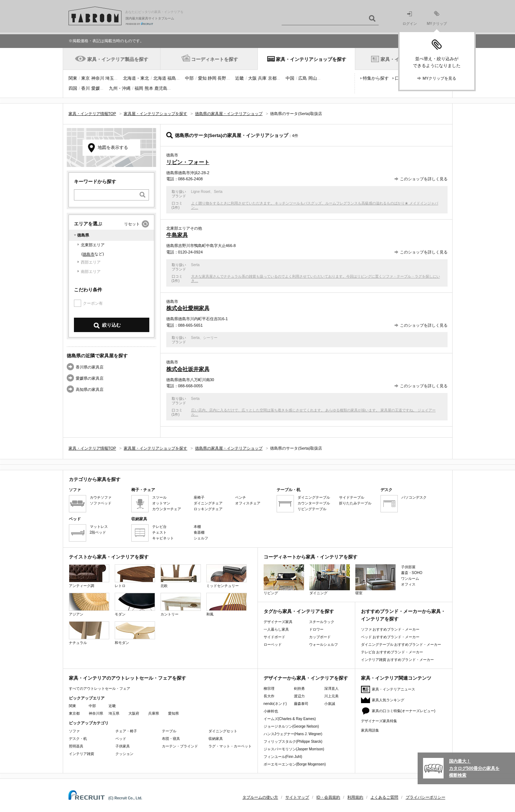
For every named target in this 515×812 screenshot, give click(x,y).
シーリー (210, 338)
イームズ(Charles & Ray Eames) (290, 719)
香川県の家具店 (90, 367)
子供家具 (123, 746)
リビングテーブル (312, 509)
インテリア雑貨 (82, 754)
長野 (222, 78)
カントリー (181, 604)
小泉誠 (330, 704)
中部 (189, 78)
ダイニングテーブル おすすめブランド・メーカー (401, 645)
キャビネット (163, 538)
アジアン (89, 604)
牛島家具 (177, 235)
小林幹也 (271, 711)
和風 (226, 604)
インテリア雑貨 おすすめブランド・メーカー (398, 660)
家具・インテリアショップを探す (311, 59)
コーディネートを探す (215, 59)
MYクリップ (437, 18)
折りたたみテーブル (355, 503)
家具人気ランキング (388, 700)
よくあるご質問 (384, 797)
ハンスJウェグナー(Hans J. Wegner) (293, 734)
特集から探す (376, 78)
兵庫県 (154, 713)
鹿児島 (161, 88)
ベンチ (241, 497)
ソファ (74, 731)
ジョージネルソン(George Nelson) (291, 726)
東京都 (74, 713)
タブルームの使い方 (260, 797)
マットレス (99, 527)
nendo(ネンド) (275, 704)
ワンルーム (410, 579)
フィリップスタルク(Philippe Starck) (293, 742)
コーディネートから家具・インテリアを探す (311, 557)
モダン (135, 604)
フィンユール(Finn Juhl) (283, 757)
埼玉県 (114, 713)
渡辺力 (299, 696)
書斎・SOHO (412, 573)
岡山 (313, 78)
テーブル (169, 731)
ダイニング (330, 580)
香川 (85, 88)
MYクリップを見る (440, 78)
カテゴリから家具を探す (95, 479)
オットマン (161, 503)
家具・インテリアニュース (393, 689)
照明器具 (76, 746)
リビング (284, 580)
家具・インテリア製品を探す (118, 59)
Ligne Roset (201, 192)
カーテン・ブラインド (180, 746)
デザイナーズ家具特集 (379, 721)
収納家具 (216, 739)
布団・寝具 (171, 739)
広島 (303, 78)
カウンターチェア (167, 509)
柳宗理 (269, 689)
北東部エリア (93, 245)
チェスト (159, 532)
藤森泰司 (301, 704)
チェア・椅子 (126, 731)
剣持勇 (299, 689)
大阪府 (134, 713)
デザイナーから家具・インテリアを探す (306, 678)
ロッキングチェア (208, 509)
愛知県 (173, 713)
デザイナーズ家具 (278, 622)
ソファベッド (101, 503)
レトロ (135, 576)
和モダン (135, 633)
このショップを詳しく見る (424, 179)
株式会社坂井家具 (188, 369)
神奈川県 (96, 713)
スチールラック (322, 622)
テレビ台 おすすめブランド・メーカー (392, 652)
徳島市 (89, 254)
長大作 (269, 696)
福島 (172, 78)
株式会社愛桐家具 (188, 308)
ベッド (121, 739)
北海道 (160, 78)
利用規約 (355, 797)
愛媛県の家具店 (90, 378)
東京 (85, 78)
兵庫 (262, 78)
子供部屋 (408, 567)
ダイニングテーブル (314, 497)
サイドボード (274, 637)
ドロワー (316, 629)
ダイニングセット (223, 731)
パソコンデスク (414, 497)
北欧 (181, 576)
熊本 (149, 88)
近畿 (239, 78)
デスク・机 (78, 739)
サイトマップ (297, 797)
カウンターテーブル (314, 503)
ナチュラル (89, 633)
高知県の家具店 (90, 389)
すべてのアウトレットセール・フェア (100, 689)
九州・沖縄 (120, 88)
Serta (218, 192)
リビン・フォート (188, 162)
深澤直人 (331, 689)
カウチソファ (101, 497)
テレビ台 (159, 527)
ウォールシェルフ (323, 645)
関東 (73, 78)
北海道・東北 (136, 78)
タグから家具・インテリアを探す (299, 611)
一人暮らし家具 (276, 629)
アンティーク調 (89, 576)
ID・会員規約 (328, 797)
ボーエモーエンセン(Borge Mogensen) (295, 764)
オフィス (408, 584)
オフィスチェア (248, 503)
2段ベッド (98, 532)
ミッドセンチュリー (226, 576)
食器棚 (199, 532)
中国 (290, 78)
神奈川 (98, 78)
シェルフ (201, 538)
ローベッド (273, 645)
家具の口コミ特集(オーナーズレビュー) (404, 711)
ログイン (410, 19)
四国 (73, 88)
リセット (132, 224)
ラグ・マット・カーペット (230, 746)
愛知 (202, 78)
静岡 (212, 78)
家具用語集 (370, 730)
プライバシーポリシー (426, 797)
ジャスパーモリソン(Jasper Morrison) (294, 749)
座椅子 (199, 497)
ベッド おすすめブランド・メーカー (390, 637)
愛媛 (96, 88)
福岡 (139, 88)
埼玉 (110, 78)
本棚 (197, 527)
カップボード (320, 637)
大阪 (252, 78)
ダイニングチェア (208, 503)
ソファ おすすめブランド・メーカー (390, 629)
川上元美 (331, 696)
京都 (272, 78)
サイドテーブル (352, 497)
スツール (159, 497)
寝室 (375, 580)
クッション (124, 754)
